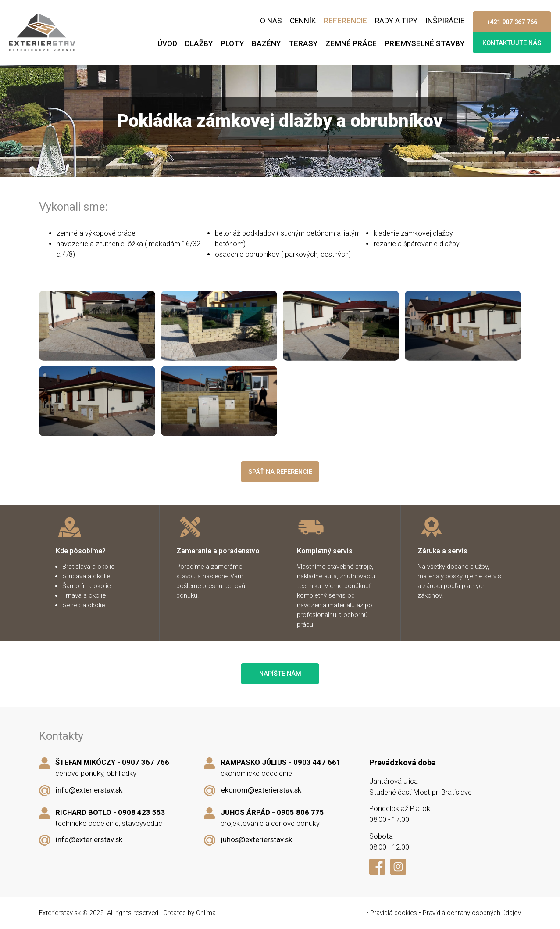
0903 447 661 (317, 762)
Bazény (266, 43)
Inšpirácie (445, 21)
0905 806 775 (300, 812)
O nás (271, 21)
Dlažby (199, 43)
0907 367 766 (146, 762)
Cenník (303, 21)
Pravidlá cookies (394, 913)
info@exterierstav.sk (89, 790)
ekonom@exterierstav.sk (261, 790)
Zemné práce (351, 43)
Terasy (303, 43)
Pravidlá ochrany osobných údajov (472, 913)
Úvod (167, 43)
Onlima (206, 913)
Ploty (232, 43)
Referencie (345, 21)
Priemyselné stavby (424, 43)
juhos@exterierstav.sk (257, 840)
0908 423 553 (142, 812)
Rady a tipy (396, 21)
